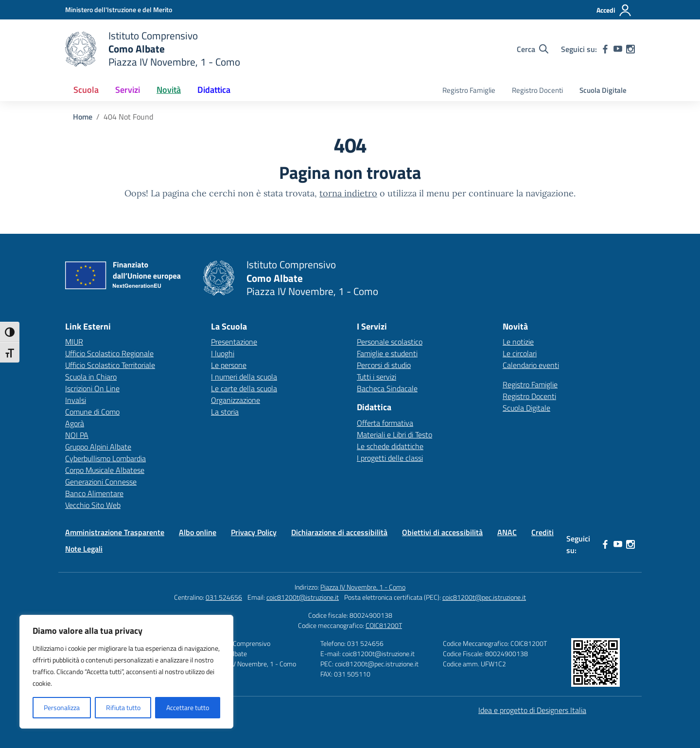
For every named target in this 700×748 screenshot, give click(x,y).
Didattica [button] (214, 90)
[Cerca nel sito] (533, 49)
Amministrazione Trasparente (115, 532)
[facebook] (605, 49)
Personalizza (62, 707)
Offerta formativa (385, 423)
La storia (225, 412)
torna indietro (348, 193)
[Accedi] (614, 10)
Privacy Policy (254, 532)
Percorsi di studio (384, 365)
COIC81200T (384, 625)
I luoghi (223, 353)
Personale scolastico (390, 342)
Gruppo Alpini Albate (98, 447)
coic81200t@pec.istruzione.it (484, 597)
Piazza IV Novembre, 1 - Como (363, 587)
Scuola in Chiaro (91, 377)
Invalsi (76, 400)
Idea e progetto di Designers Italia (532, 710)
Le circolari (520, 353)
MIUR (74, 342)
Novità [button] (169, 90)
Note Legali (84, 549)
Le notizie (518, 342)
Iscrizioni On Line (92, 388)
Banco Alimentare (94, 493)
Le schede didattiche (390, 446)
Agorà (75, 423)
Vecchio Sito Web (93, 505)
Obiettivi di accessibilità (442, 532)
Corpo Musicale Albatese (105, 470)
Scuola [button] (86, 90)
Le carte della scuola (244, 388)
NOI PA (77, 435)
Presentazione (234, 342)
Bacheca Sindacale (387, 388)
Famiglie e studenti (387, 353)
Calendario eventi (531, 365)
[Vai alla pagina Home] (83, 117)
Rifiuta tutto (123, 707)
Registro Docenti (537, 90)
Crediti (542, 532)
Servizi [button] (128, 90)
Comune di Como (92, 412)
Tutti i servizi (376, 377)
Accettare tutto (188, 707)
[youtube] (618, 49)
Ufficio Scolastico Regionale (109, 353)
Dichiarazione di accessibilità (339, 532)
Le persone (229, 365)
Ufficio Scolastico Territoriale (110, 365)
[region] (126, 672)
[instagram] (630, 49)
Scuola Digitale (603, 90)
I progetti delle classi (390, 458)
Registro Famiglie (469, 90)
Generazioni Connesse (101, 482)
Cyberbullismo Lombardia (105, 458)
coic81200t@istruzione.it (303, 597)
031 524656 (224, 597)
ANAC (507, 532)
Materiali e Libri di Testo (394, 435)
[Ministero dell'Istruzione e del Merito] (119, 9)
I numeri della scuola (244, 377)
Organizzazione (236, 400)
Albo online (198, 532)
